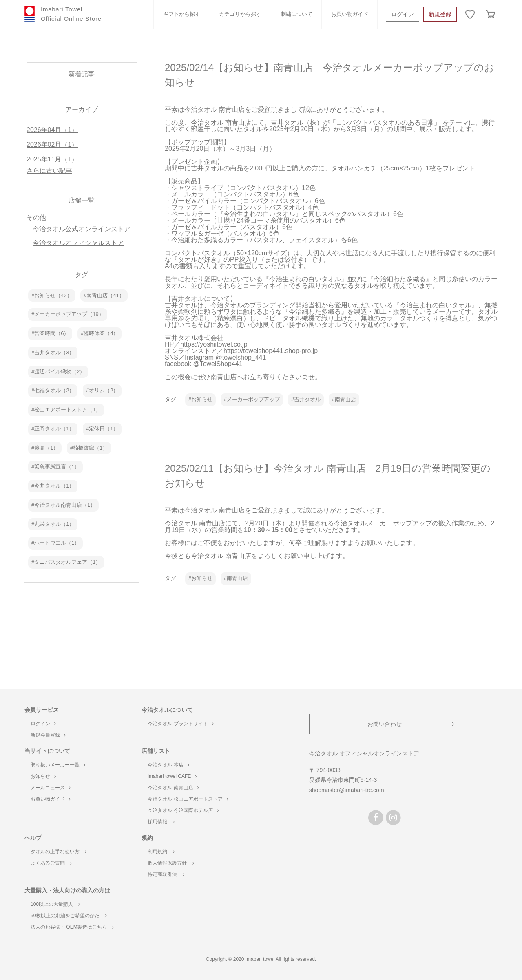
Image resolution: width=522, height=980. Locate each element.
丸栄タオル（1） (54, 524)
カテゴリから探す (240, 14)
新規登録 (440, 14)
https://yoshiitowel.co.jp (214, 344)
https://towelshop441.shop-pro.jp (271, 351)
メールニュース (51, 788)
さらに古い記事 (49, 171)
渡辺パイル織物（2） (60, 372)
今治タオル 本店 (168, 765)
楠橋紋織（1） (90, 448)
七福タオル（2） (54, 390)
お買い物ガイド (350, 14)
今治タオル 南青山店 (173, 788)
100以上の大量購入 (55, 904)
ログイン (403, 14)
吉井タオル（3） (54, 352)
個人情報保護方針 (171, 863)
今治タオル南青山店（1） (65, 505)
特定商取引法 (166, 874)
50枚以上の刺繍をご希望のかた (69, 916)
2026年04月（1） (52, 130)
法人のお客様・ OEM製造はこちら (72, 927)
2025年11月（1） (52, 159)
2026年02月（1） (52, 145)
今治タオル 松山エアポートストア (188, 799)
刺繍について (296, 14)
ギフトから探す (182, 14)
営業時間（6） (52, 333)
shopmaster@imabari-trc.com (347, 790)
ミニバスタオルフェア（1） (67, 562)
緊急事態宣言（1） (57, 467)
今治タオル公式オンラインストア (82, 229)
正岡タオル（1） (54, 429)
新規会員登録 (48, 735)
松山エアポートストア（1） (67, 409)
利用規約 (161, 852)
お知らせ (202, 399)
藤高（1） (46, 448)
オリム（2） (104, 390)
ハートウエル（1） (57, 543)
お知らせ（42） (53, 295)
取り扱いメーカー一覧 (58, 765)
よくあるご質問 (51, 863)
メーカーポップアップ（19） (69, 314)
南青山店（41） (105, 295)
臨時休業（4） (101, 333)
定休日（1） (104, 429)
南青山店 (345, 399)
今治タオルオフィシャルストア (78, 243)
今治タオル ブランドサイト (180, 724)
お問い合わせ (385, 724)
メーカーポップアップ (253, 399)
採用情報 (161, 822)
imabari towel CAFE (172, 776)
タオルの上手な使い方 (59, 852)
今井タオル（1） (54, 486)
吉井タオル (307, 399)
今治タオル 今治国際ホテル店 (183, 810)
